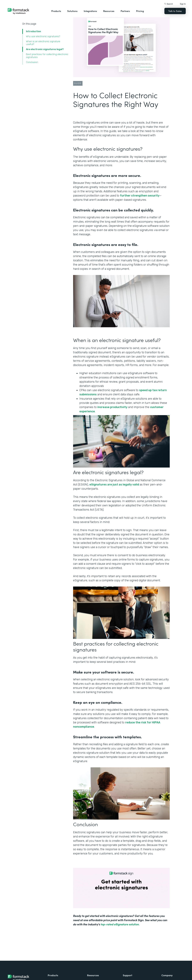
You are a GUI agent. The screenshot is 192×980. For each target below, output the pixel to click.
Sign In (183, 4)
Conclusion (32, 62)
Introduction (33, 31)
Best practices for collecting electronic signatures (47, 56)
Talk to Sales (175, 11)
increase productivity (112, 407)
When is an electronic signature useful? (43, 43)
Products (56, 11)
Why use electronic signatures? (43, 36)
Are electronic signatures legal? (45, 49)
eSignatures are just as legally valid (114, 485)
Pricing (140, 11)
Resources (109, 11)
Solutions (72, 11)
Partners (125, 11)
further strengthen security (140, 196)
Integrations (90, 11)
